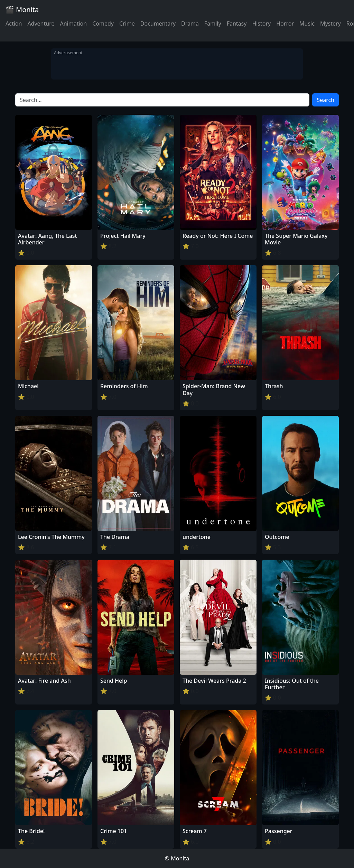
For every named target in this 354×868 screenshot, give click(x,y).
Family (213, 24)
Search (325, 100)
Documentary (158, 24)
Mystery (330, 24)
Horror (285, 24)
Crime (127, 24)
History (261, 24)
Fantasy (237, 24)
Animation (73, 24)
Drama (190, 24)
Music (307, 24)
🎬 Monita (22, 10)
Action (14, 24)
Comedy (103, 24)
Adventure (41, 24)
